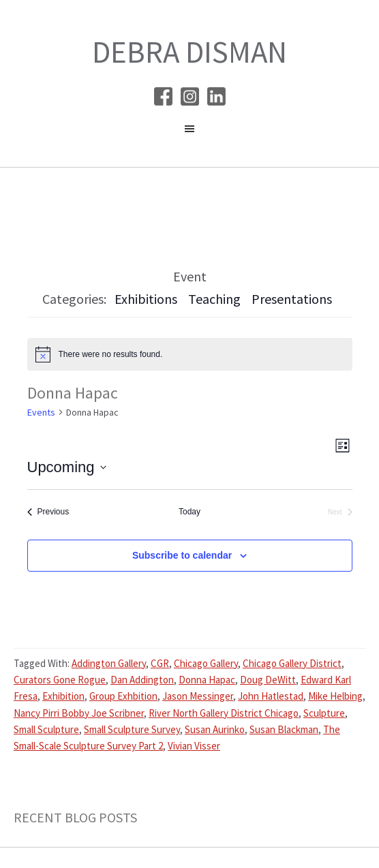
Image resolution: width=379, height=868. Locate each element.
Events (41, 412)
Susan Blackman (284, 729)
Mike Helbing (335, 696)
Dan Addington (142, 680)
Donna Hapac (207, 680)
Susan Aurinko (215, 729)
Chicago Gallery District (292, 663)
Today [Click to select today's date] (189, 512)
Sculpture (324, 713)
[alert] (190, 354)
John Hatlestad (271, 696)
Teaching (214, 299)
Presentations (292, 299)
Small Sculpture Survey (132, 729)
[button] (189, 132)
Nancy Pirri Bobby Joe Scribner (79, 713)
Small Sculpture (46, 729)
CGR (160, 663)
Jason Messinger (198, 696)
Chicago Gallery (206, 663)
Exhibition (63, 696)
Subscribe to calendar (182, 555)
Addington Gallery (109, 663)
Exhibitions (146, 299)
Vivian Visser (194, 746)
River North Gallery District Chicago (224, 713)
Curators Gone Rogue (60, 680)
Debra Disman (189, 52)
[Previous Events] (48, 512)
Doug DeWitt (268, 680)
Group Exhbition (123, 696)
